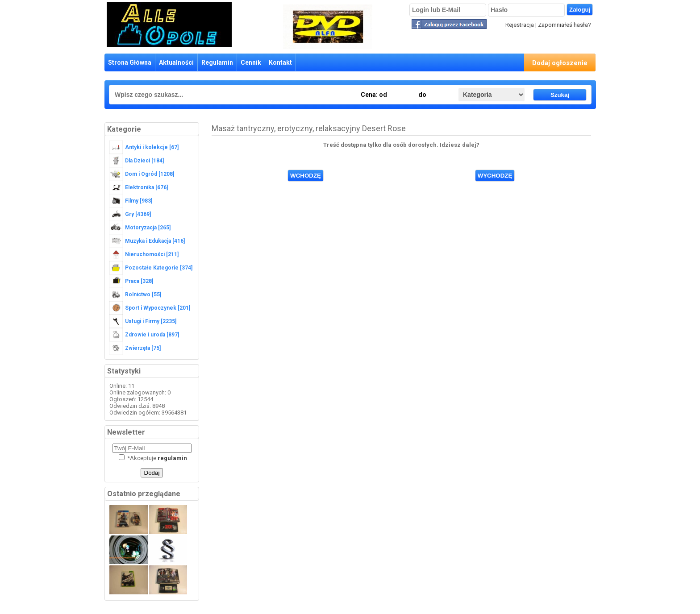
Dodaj (152, 473)
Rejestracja (520, 25)
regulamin (172, 458)
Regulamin (217, 62)
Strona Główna (130, 62)
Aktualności (176, 62)
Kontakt (280, 62)
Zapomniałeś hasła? (565, 25)
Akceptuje (153, 458)
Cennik (251, 62)
